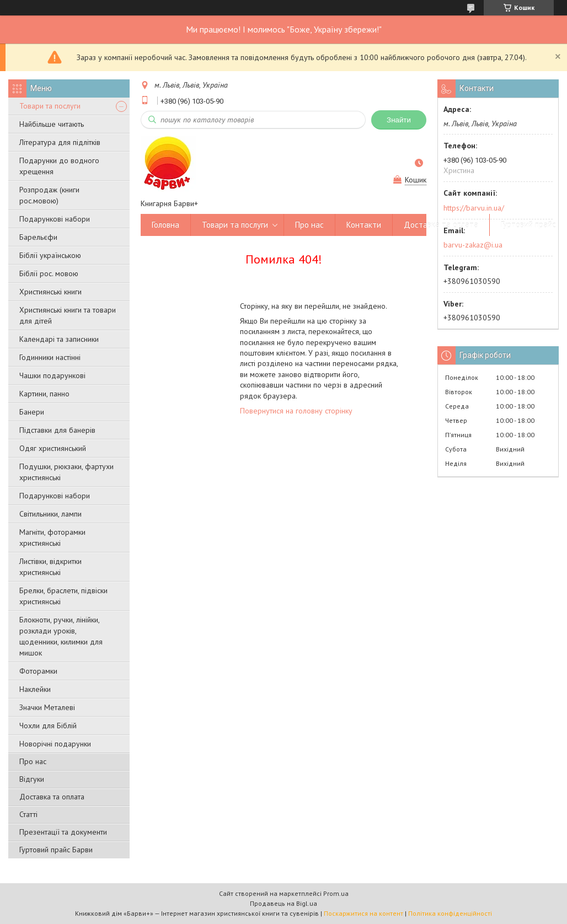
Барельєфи (38, 237)
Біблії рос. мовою (49, 273)
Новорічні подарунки (55, 744)
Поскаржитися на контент (363, 913)
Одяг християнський (53, 448)
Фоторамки (38, 671)
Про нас (33, 761)
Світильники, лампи (50, 514)
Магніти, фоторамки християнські (52, 538)
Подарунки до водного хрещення (59, 166)
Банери (32, 412)
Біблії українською (50, 255)
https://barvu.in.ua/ (474, 208)
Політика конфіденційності (450, 913)
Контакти (364, 225)
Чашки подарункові (52, 375)
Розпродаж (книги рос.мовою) (49, 195)
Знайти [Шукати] (399, 120)
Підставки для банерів (57, 430)
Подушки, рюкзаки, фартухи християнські (66, 472)
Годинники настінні (50, 357)
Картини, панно (44, 394)
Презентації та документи (63, 832)
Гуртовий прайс (528, 225)
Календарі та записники (59, 339)
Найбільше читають (52, 124)
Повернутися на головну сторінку (296, 411)
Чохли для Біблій (48, 726)
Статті (28, 814)
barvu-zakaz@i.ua (473, 245)
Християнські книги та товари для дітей (68, 315)
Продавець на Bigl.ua (283, 903)
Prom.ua (336, 893)
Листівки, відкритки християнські (50, 567)
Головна (165, 225)
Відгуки (32, 779)
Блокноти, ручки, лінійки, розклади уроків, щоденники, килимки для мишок (61, 636)
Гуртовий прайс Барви (56, 850)
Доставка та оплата (52, 797)
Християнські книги (50, 292)
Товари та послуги (50, 106)
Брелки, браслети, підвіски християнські (63, 596)
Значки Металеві (47, 707)
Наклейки (35, 689)
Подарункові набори (55, 219)
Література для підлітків (60, 142)
